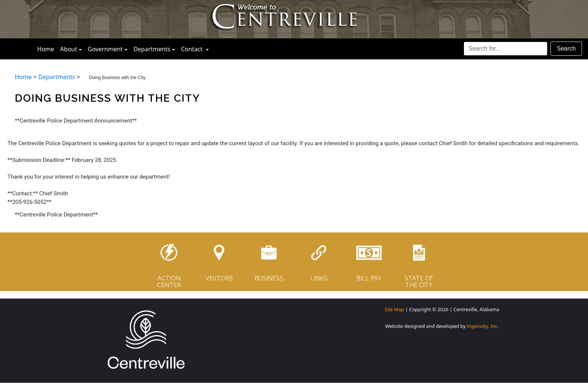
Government (105, 49)
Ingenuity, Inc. (483, 326)
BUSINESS (269, 278)
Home (47, 49)
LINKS (319, 278)
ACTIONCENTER (169, 282)
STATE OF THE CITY (419, 282)
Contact (196, 49)
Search (566, 48)
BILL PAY (369, 278)
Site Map (394, 309)
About (69, 49)
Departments (152, 49)
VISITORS (219, 278)
